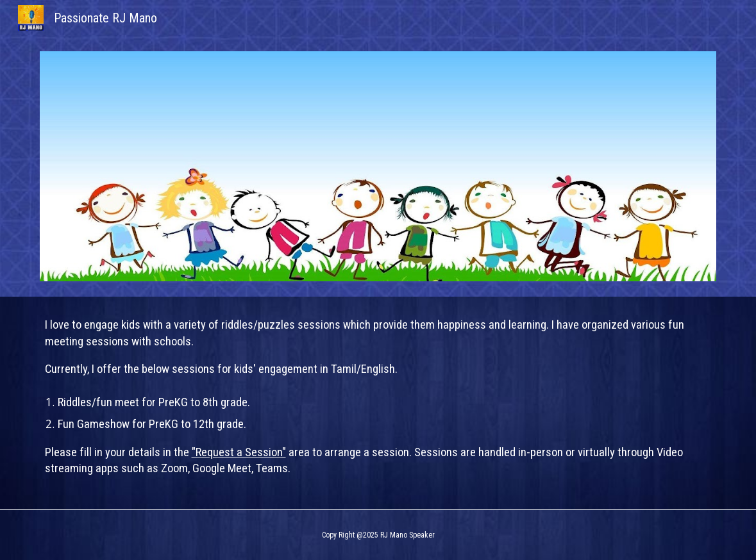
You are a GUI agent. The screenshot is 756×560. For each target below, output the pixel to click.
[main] (378, 403)
